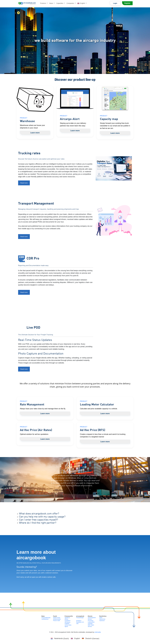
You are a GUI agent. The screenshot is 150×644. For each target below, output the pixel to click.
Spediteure (67, 618)
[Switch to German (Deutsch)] (91, 639)
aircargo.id (79, 621)
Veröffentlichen (45, 619)
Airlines (66, 619)
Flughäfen (67, 624)
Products (43, 3)
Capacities (60, 3)
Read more (24, 183)
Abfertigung (67, 622)
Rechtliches (103, 616)
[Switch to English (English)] (75, 639)
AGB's (101, 618)
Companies (71, 3)
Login (115, 3)
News (51, 3)
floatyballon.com (80, 622)
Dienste (90, 616)
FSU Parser (91, 621)
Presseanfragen (80, 618)
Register (127, 3)
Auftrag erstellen (57, 619)
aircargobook (80, 616)
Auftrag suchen (57, 618)
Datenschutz (102, 619)
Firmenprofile (69, 616)
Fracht (55, 616)
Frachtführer (68, 621)
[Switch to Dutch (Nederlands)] (60, 639)
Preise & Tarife (57, 621)
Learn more (35, 133)
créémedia (98, 632)
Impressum (102, 621)
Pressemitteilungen (46, 618)
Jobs (77, 624)
